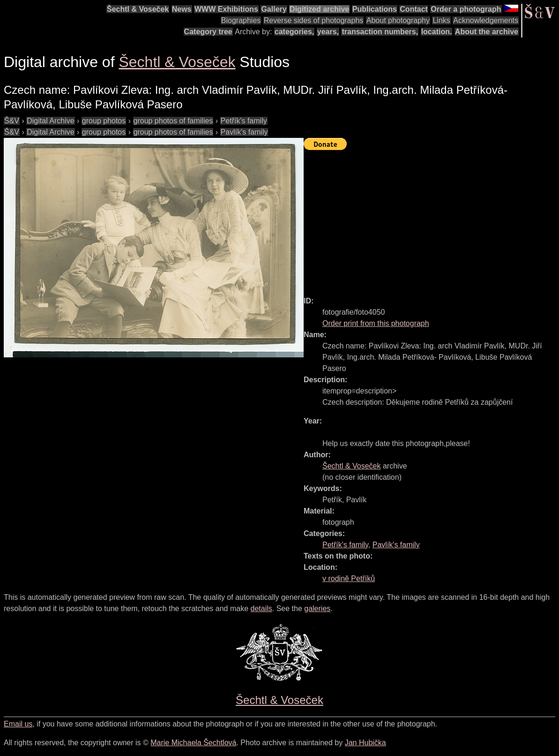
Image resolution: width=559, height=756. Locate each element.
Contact (414, 9)
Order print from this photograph (376, 323)
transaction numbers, (380, 32)
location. (437, 32)
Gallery (274, 9)
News (182, 9)
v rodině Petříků (349, 578)
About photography (398, 20)
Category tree (208, 32)
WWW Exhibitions (226, 9)
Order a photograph (466, 9)
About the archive (487, 32)
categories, (294, 32)
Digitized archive (319, 9)
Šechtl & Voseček (138, 9)
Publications (375, 9)
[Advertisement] (431, 219)
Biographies (241, 20)
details (261, 609)
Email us (18, 724)
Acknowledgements (486, 20)
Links (441, 20)
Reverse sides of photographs (314, 20)
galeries (317, 609)
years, (328, 32)
